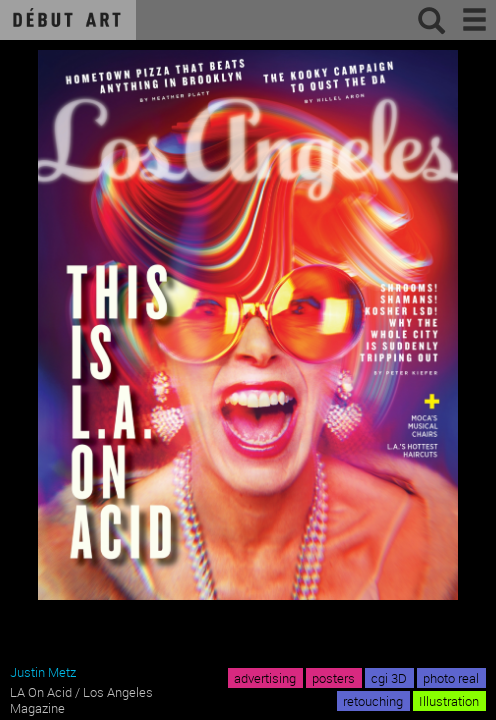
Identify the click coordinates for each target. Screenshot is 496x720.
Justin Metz (43, 672)
